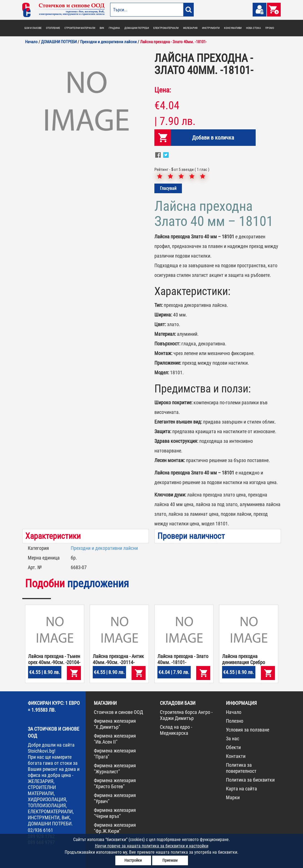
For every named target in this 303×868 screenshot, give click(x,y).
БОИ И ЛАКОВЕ (33, 28)
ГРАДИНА (114, 28)
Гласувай (168, 188)
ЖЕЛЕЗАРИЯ (190, 28)
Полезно (235, 721)
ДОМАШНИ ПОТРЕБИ (137, 28)
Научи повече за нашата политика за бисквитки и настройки (152, 846)
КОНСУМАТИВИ (233, 28)
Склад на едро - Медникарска (176, 730)
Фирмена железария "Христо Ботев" (115, 783)
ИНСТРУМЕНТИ (211, 28)
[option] (86, 103)
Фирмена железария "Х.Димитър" (115, 724)
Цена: (163, 90)
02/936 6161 (40, 830)
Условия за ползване (248, 730)
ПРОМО (270, 28)
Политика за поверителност (241, 768)
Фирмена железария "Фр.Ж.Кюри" (115, 828)
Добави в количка (213, 138)
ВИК (102, 28)
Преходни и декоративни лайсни (104, 548)
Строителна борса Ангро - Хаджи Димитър (186, 715)
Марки (233, 797)
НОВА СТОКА (253, 28)
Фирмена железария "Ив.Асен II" (115, 739)
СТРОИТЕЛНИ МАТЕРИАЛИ (80, 28)
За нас (233, 739)
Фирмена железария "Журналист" (115, 769)
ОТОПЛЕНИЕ (53, 28)
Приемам (170, 860)
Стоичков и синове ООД (118, 712)
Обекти (233, 747)
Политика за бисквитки (250, 780)
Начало (234, 712)
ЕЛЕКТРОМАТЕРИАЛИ (166, 28)
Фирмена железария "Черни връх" (115, 813)
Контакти (236, 756)
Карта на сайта (241, 789)
